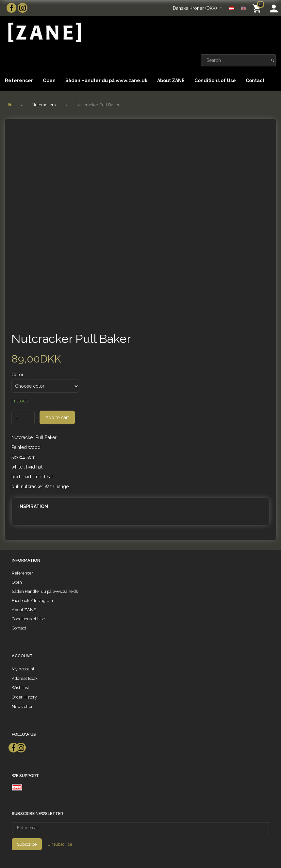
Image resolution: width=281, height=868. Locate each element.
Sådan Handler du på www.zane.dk (106, 80)
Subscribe (27, 844)
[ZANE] (44, 33)
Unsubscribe (60, 844)
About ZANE (171, 80)
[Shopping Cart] (258, 8)
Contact (255, 80)
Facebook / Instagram (32, 601)
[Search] (273, 60)
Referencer (19, 80)
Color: (18, 375)
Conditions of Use (215, 80)
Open (49, 80)
